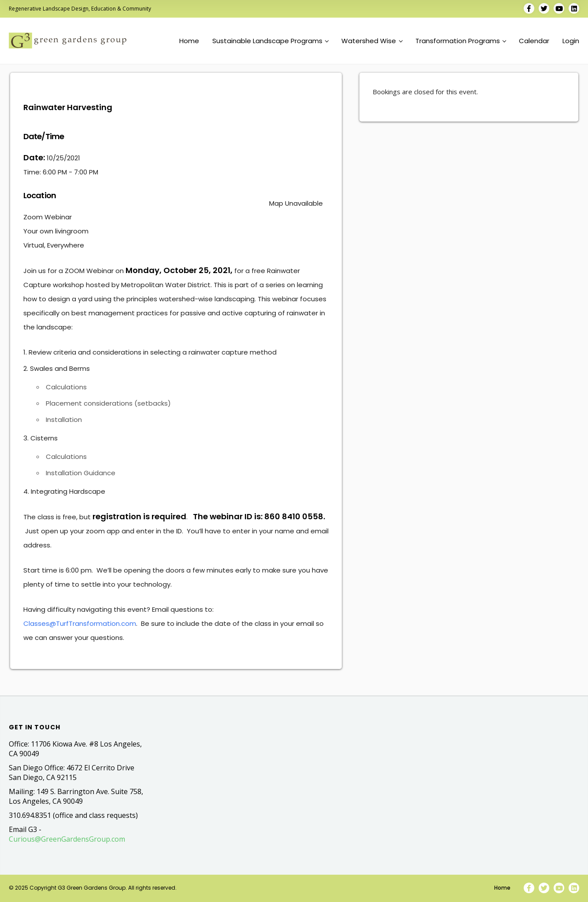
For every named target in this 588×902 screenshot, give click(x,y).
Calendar (534, 41)
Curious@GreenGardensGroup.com (67, 839)
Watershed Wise (372, 41)
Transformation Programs (461, 41)
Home (189, 41)
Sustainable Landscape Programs (270, 41)
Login (571, 41)
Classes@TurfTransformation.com (80, 623)
